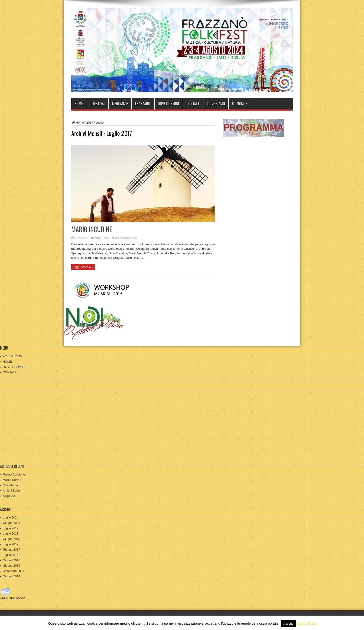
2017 (90, 123)
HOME (79, 104)
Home (78, 123)
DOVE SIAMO (216, 104)
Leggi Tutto (307, 623)
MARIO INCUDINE (92, 229)
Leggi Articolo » (83, 267)
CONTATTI (193, 104)
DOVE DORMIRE (169, 104)
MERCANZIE (120, 104)
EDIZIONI (240, 104)
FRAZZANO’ (143, 104)
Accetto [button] (288, 624)
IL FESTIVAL (97, 104)
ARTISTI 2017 (102, 238)
